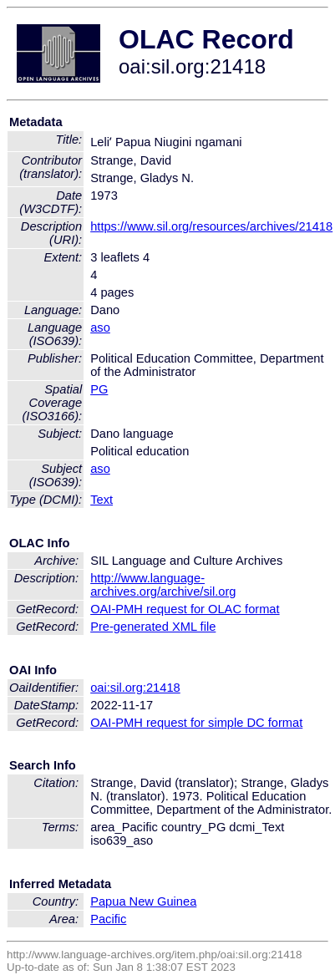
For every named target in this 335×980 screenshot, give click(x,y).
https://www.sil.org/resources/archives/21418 (211, 226)
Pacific (108, 919)
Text (102, 500)
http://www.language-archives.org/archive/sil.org (163, 585)
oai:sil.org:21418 (135, 688)
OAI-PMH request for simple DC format (196, 723)
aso (100, 328)
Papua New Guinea (143, 901)
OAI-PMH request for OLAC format (185, 609)
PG (99, 389)
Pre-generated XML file (153, 627)
